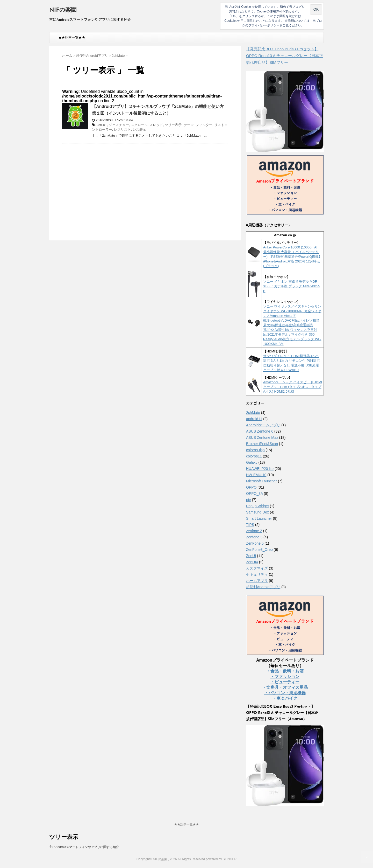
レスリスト (122, 130)
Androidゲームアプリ (263, 425)
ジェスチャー (119, 125)
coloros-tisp (255, 450)
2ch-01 (102, 125)
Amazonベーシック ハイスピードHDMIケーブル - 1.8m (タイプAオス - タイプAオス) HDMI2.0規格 (293, 387)
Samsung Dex (257, 512)
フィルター (204, 125)
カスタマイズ (257, 568)
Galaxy (252, 462)
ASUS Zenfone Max (262, 438)
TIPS (250, 525)
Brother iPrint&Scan (262, 444)
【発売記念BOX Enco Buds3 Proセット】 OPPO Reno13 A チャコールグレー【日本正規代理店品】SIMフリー (285, 56)
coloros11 (254, 456)
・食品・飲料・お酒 (285, 671)
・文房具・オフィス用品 (285, 687)
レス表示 (139, 130)
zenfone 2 (254, 531)
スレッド (156, 125)
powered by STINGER (221, 859)
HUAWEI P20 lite (260, 469)
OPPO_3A (254, 494)
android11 (254, 419)
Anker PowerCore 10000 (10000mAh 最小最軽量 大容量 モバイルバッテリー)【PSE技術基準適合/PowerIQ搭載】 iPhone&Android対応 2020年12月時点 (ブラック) (293, 257)
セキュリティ (257, 574)
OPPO (251, 487)
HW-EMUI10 (256, 475)
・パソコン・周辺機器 (285, 693)
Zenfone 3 (254, 537)
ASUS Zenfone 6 (260, 431)
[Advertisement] (106, 185)
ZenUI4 (252, 562)
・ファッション (285, 676)
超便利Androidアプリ (263, 587)
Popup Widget (257, 506)
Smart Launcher (259, 518)
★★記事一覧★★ (72, 37)
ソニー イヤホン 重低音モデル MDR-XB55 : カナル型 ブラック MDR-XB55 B (292, 286)
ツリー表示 (173, 125)
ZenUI (251, 556)
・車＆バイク (285, 698)
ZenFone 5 (255, 543)
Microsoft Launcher (261, 481)
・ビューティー (285, 682)
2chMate (127, 120)
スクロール (139, 125)
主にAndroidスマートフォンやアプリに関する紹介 (84, 847)
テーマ (189, 125)
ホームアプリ (257, 581)
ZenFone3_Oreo (259, 550)
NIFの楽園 (63, 10)
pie (249, 500)
